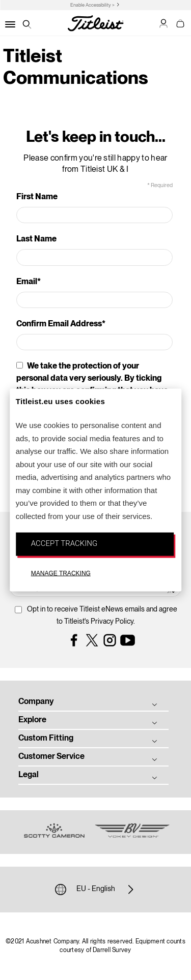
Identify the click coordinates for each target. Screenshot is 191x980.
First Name (37, 197)
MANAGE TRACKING (61, 573)
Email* (29, 282)
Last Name (36, 239)
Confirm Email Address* (61, 324)
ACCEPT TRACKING (64, 543)
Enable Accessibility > (92, 5)
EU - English (96, 890)
